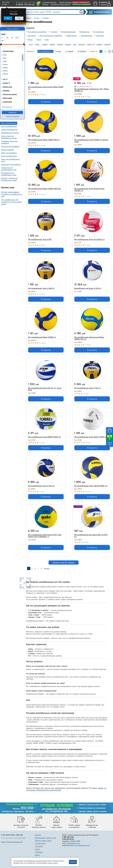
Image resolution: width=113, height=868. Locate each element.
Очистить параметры (12, 116)
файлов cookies (53, 863)
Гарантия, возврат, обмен (43, 841)
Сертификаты (55, 4)
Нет (19, 18)
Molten (60, 45)
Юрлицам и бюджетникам (81, 2)
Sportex (82, 45)
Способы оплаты (40, 843)
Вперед (47, 568)
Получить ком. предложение (82, 4)
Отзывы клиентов (65, 4)
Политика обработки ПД (15, 842)
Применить (12, 112)
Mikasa (52, 45)
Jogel (37, 45)
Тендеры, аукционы (65, 2)
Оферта (4, 842)
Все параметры (7, 107)
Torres (99, 45)
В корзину (46, 102)
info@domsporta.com (73, 843)
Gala (31, 45)
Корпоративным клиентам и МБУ (46, 838)
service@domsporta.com (82, 845)
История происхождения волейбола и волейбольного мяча (12, 194)
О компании (46, 2)
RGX (75, 45)
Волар (107, 45)
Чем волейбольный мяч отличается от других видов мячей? (11, 202)
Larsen (45, 45)
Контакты (45, 4)
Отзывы (37, 849)
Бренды (37, 855)
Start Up (91, 45)
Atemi (5, 55)
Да (8, 18)
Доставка (53, 2)
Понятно (73, 862)
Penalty (68, 45)
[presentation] (28, 45)
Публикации (39, 852)
